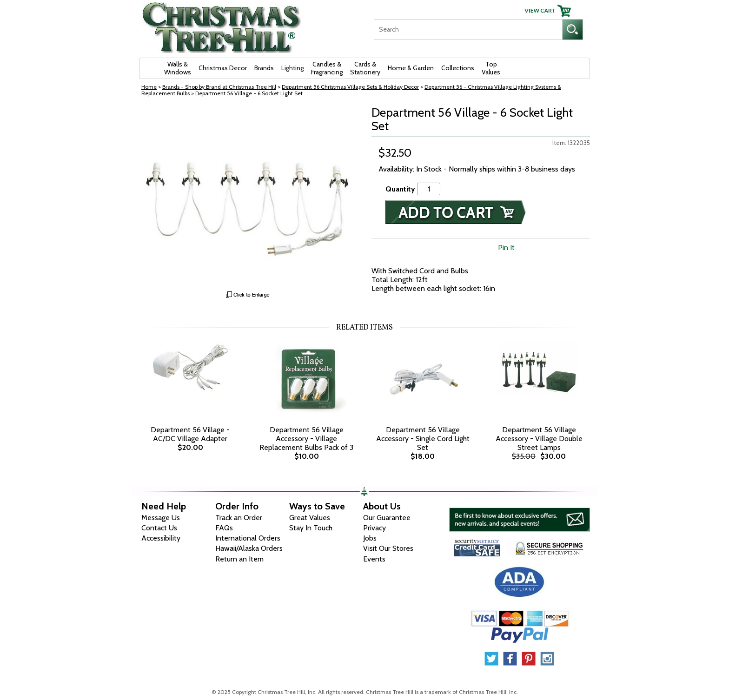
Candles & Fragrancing (327, 68)
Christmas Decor (223, 68)
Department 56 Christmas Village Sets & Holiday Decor (350, 87)
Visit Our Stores (388, 548)
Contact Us (159, 528)
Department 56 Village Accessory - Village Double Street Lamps (539, 439)
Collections (458, 68)
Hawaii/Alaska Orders (249, 548)
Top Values (491, 68)
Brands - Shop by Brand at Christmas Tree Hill (219, 87)
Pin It (506, 248)
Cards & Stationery (365, 68)
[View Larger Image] (248, 196)
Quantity (400, 189)
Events (374, 559)
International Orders (248, 538)
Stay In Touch (311, 528)
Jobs (370, 538)
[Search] (468, 30)
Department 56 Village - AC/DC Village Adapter (190, 434)
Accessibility (161, 538)
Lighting (292, 68)
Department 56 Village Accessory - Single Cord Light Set (423, 439)
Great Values (310, 518)
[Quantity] (429, 189)
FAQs (224, 528)
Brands (264, 68)
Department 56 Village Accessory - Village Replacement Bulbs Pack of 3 (306, 439)
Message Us (161, 518)
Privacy (374, 528)
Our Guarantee (387, 518)
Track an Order (239, 518)
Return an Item (239, 559)
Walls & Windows (178, 68)
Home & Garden (411, 68)
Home (149, 87)
